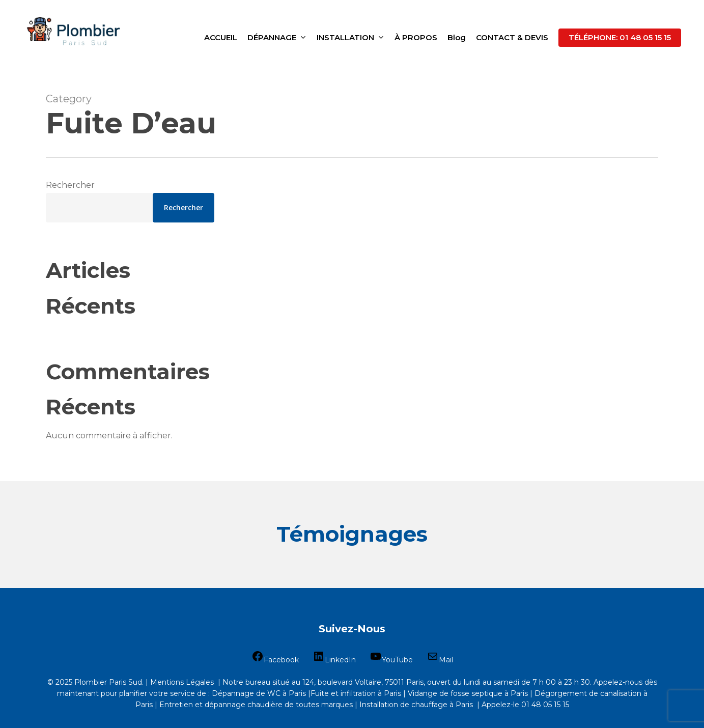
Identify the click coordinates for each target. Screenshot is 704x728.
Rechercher (70, 185)
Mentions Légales (182, 682)
